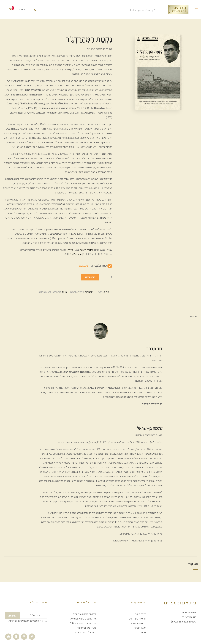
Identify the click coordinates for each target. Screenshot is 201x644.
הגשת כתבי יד (189, 617)
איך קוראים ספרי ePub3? (83, 619)
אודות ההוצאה (189, 613)
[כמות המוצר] (106, 277)
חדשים (73, 292)
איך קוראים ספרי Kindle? (83, 623)
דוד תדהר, (107, 49)
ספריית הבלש (45, 292)
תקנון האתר (140, 628)
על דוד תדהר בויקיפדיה (152, 404)
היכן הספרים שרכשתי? (85, 614)
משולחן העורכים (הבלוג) (184, 622)
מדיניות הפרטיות (17, 621)
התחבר (22, 9)
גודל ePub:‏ (76, 254)
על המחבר (193, 316)
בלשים (81, 292)
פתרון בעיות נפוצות (87, 628)
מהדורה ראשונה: (86, 250)
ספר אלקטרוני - (93, 266)
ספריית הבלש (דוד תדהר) (31, 250)
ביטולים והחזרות (138, 623)
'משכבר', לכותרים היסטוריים (55, 250)
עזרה (144, 632)
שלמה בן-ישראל (94, 49)
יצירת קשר (141, 614)
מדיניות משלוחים (137, 619)
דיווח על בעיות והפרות (85, 632)
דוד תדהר (57, 292)
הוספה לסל (90, 277)
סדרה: (70, 250)
